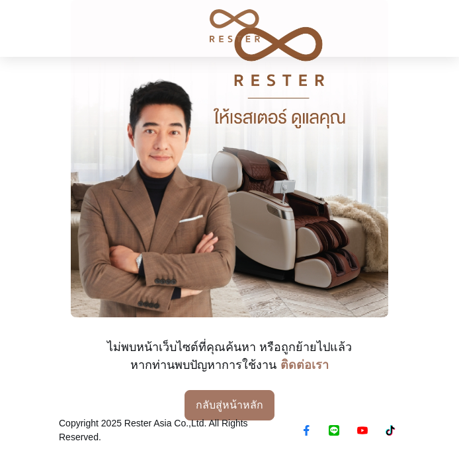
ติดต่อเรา (305, 365)
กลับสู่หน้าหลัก (230, 405)
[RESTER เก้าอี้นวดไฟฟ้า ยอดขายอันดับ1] (230, 26)
